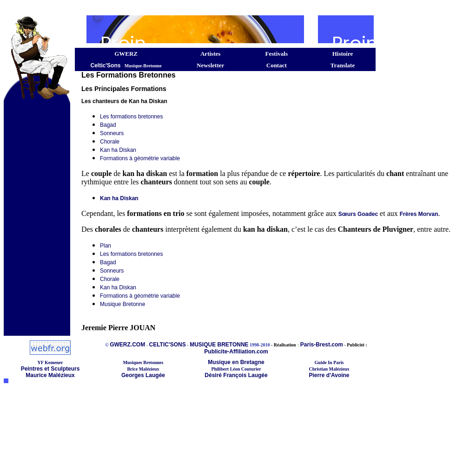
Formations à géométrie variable (140, 158)
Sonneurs (112, 133)
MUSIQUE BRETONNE (219, 345)
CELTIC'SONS (167, 345)
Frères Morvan (419, 214)
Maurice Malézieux (50, 375)
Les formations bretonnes (131, 117)
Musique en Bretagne (236, 362)
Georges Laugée (143, 375)
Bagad (108, 125)
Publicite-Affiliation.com (236, 352)
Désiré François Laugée (236, 375)
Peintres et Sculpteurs (50, 369)
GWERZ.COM (127, 345)
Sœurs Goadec (358, 214)
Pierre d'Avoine (329, 375)
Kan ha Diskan (118, 150)
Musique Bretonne (122, 304)
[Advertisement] (190, 7)
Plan (106, 246)
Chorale (110, 142)
